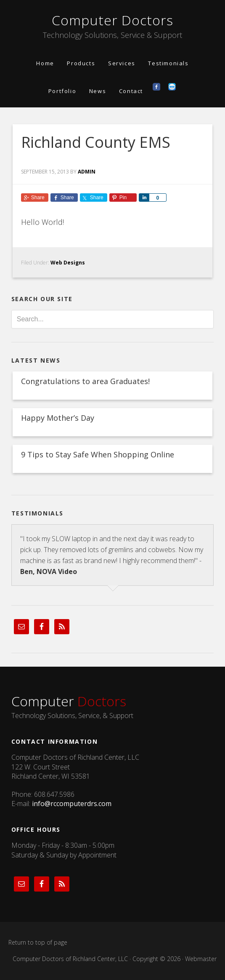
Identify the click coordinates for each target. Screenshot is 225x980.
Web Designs (68, 263)
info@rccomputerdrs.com (72, 804)
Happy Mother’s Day (58, 418)
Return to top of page (38, 942)
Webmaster (201, 959)
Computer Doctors (112, 20)
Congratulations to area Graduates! (85, 381)
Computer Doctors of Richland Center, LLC (70, 959)
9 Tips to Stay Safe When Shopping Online (98, 454)
